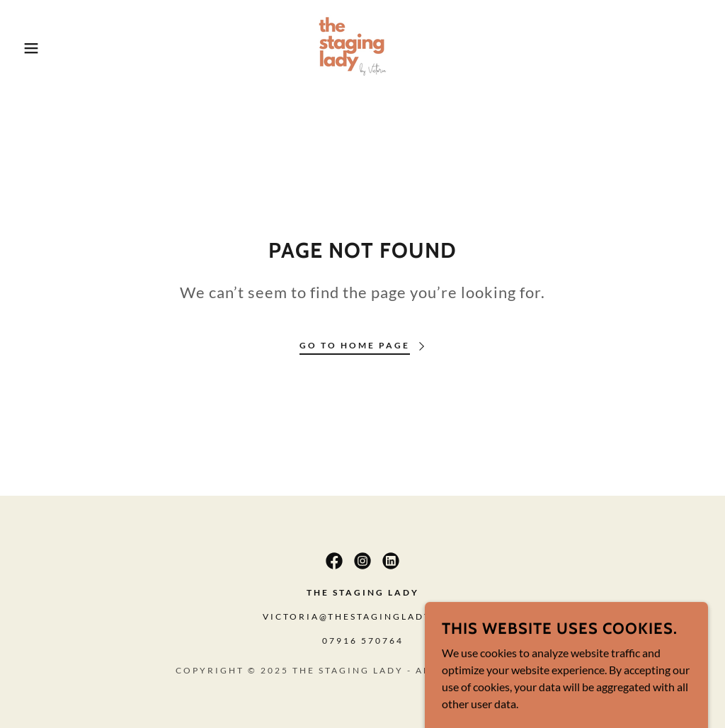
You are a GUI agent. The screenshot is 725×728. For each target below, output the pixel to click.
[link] (362, 46)
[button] (36, 48)
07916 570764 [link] (363, 641)
